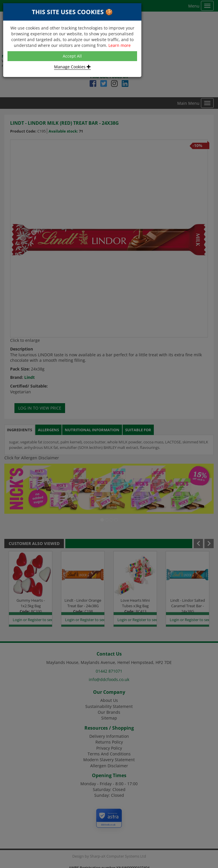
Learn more (120, 45)
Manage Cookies (72, 67)
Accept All (72, 56)
